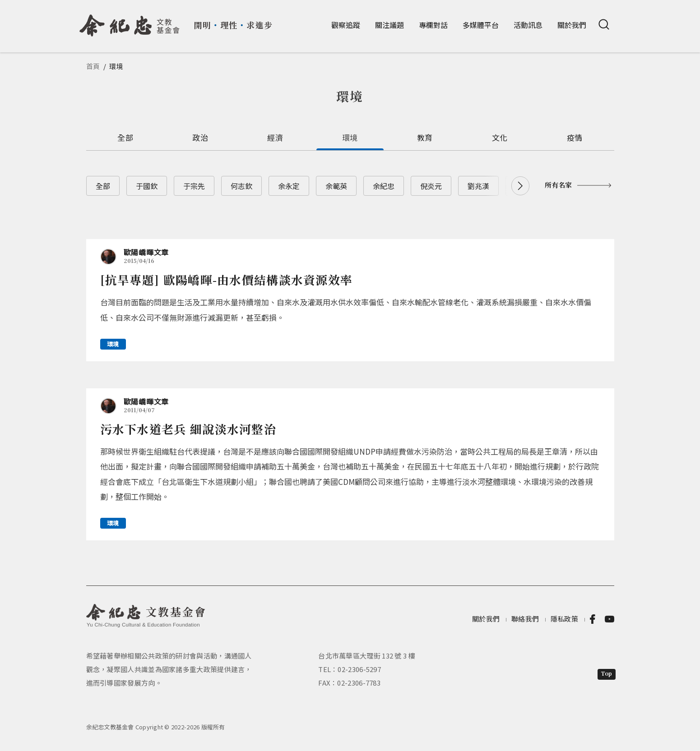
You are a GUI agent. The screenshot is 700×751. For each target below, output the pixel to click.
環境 (350, 137)
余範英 (336, 186)
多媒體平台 (481, 25)
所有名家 (558, 185)
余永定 (289, 186)
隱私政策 (564, 619)
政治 (200, 137)
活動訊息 (528, 25)
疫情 (575, 137)
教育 (425, 137)
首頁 (93, 66)
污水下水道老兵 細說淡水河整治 (188, 429)
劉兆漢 (478, 186)
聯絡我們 (525, 619)
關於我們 (572, 25)
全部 (125, 137)
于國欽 (147, 186)
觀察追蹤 (346, 25)
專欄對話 (433, 25)
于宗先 (194, 186)
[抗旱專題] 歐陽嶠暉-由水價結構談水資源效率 (227, 279)
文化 (500, 137)
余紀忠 (384, 186)
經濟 (275, 137)
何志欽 (241, 186)
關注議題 (389, 25)
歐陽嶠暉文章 (146, 252)
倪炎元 (431, 186)
